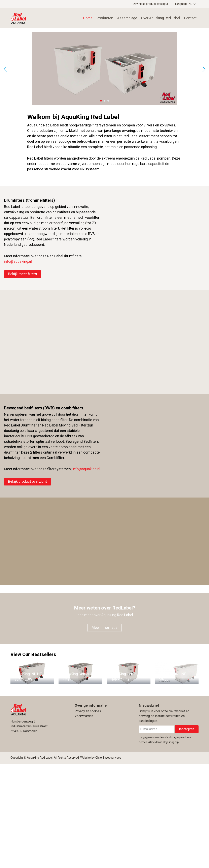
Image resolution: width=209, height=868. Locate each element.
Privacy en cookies (88, 711)
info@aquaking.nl (18, 262)
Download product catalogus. (151, 4)
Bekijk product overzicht (27, 482)
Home (86, 18)
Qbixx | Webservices (108, 758)
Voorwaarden (84, 716)
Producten (103, 18)
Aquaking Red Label (32, 18)
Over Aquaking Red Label (160, 18)
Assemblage (126, 18)
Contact (190, 18)
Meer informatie (105, 628)
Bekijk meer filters (23, 274)
